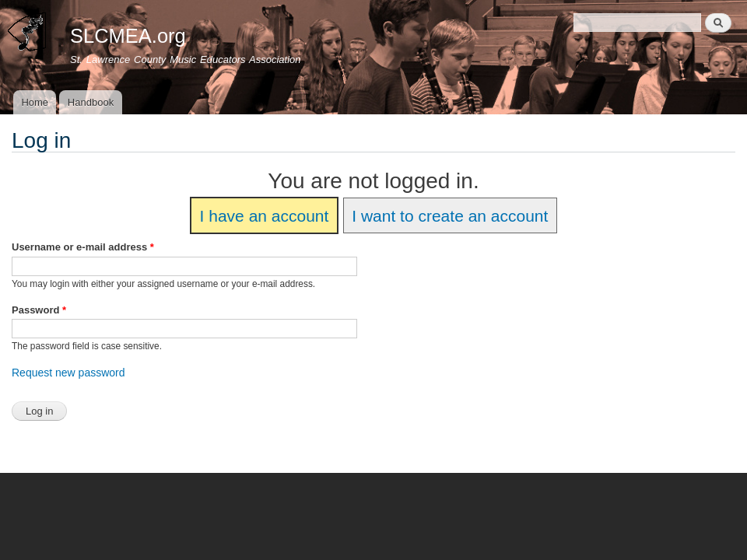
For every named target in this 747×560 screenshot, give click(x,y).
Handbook (91, 102)
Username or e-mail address (83, 247)
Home (35, 102)
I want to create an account (450, 216)
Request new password (68, 373)
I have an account (265, 216)
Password (39, 310)
